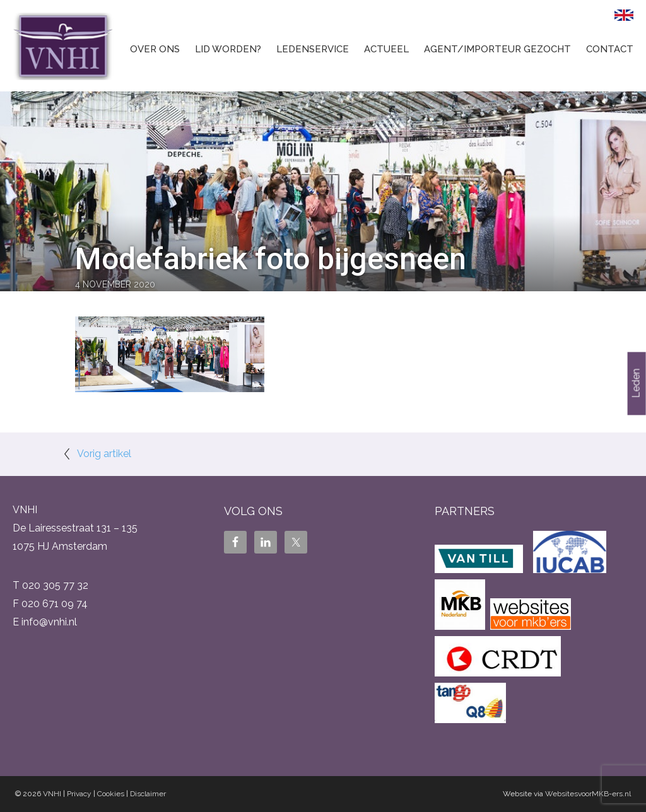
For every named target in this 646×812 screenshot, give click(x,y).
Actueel (386, 49)
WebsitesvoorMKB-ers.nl (588, 794)
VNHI (52, 794)
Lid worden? (228, 49)
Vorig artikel (104, 454)
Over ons (155, 49)
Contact (610, 49)
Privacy (79, 794)
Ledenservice (313, 49)
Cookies (111, 794)
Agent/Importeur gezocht (497, 49)
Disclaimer (148, 794)
